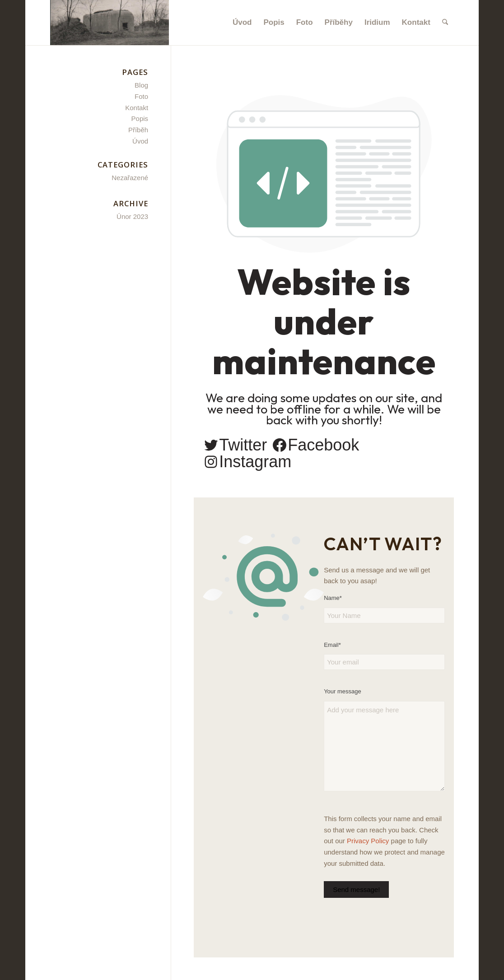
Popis (140, 118)
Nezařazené (130, 178)
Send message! (356, 889)
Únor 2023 (132, 216)
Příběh (138, 130)
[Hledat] (445, 23)
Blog (141, 85)
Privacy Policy (368, 841)
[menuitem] (242, 23)
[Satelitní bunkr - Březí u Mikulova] (110, 23)
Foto (141, 96)
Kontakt (137, 108)
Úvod (140, 141)
